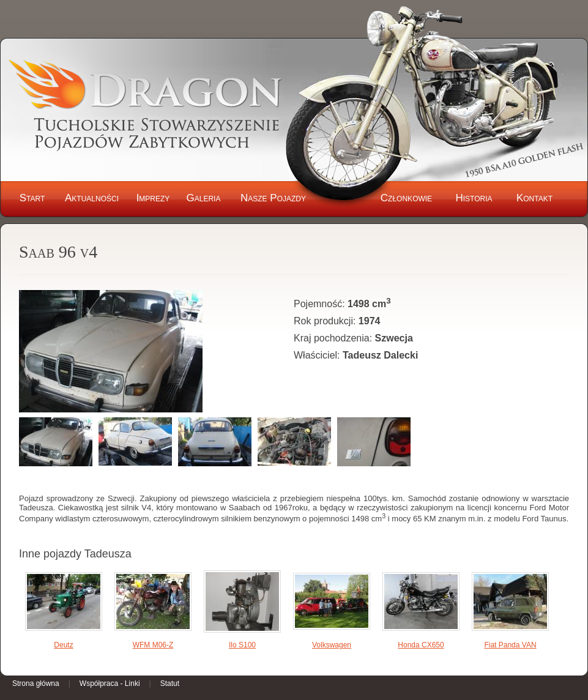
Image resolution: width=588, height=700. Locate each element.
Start (32, 198)
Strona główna (36, 683)
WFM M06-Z (153, 645)
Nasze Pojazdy (273, 198)
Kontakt (534, 198)
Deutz (63, 645)
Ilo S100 (242, 645)
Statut (170, 683)
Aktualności (92, 198)
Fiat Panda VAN (510, 645)
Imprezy (153, 198)
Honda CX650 (421, 645)
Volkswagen (332, 645)
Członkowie (406, 198)
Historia (474, 198)
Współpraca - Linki (110, 683)
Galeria (204, 198)
